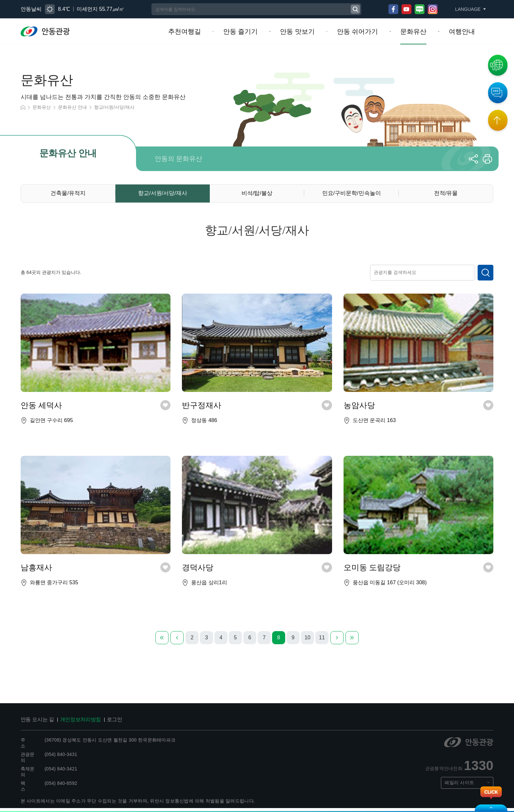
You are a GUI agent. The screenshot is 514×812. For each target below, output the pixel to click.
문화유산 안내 (68, 108)
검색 (485, 275)
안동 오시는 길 (35, 723)
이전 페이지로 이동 (177, 642)
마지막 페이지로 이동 (352, 642)
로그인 (104, 723)
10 (307, 642)
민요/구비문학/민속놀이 (351, 194)
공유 (473, 159)
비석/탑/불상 (257, 194)
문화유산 (40, 108)
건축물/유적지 (68, 194)
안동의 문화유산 (178, 159)
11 (322, 642)
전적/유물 (446, 194)
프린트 (487, 159)
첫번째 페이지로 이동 (162, 642)
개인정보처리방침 (74, 723)
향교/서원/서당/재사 (105, 108)
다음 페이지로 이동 (337, 642)
